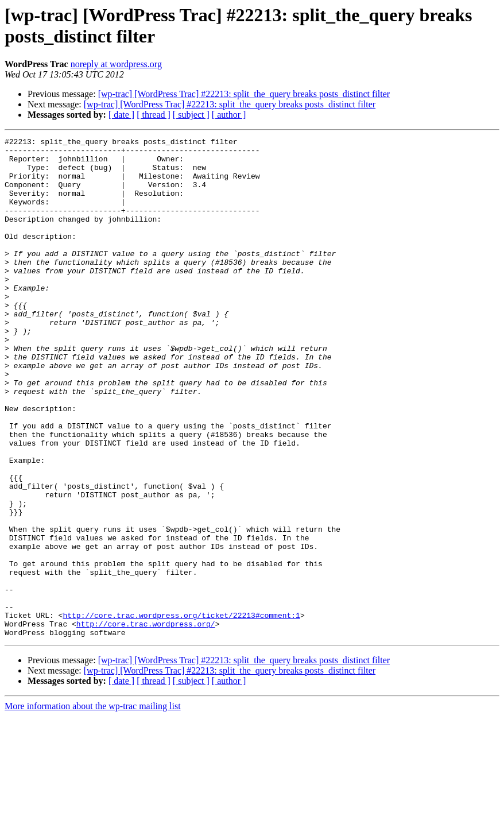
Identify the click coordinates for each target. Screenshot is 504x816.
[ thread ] (154, 115)
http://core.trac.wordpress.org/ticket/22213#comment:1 (181, 711)
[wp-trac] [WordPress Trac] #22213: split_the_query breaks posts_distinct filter (244, 94)
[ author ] (229, 115)
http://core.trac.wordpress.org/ (146, 722)
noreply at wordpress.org (116, 64)
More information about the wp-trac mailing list (93, 806)
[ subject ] (191, 115)
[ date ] (121, 115)
